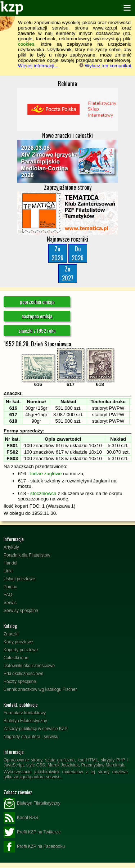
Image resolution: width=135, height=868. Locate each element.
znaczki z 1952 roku (37, 330)
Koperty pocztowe (21, 650)
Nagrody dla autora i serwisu (31, 737)
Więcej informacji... (38, 66)
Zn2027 (68, 273)
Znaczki (11, 634)
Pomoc (10, 587)
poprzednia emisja (37, 302)
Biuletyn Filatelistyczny (25, 721)
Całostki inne (16, 658)
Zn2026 (57, 253)
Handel (10, 563)
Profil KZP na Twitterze (32, 832)
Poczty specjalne (20, 682)
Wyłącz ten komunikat (105, 66)
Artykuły (11, 547)
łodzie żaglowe (46, 474)
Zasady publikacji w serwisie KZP (35, 729)
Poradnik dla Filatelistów (27, 555)
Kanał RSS (21, 818)
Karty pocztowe (18, 642)
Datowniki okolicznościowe (29, 666)
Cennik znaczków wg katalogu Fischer (40, 689)
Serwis (10, 603)
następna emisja (37, 316)
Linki (8, 571)
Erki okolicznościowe (24, 674)
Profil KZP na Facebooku (34, 847)
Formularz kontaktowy (25, 713)
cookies (26, 44)
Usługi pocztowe (19, 579)
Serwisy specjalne (21, 611)
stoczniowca (43, 493)
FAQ (8, 595)
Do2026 (78, 253)
